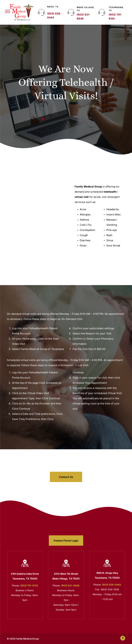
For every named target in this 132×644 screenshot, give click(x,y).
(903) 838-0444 (111, 585)
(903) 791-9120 (29, 585)
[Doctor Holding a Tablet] (36, 216)
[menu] (8, 11)
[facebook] (123, 639)
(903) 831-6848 (70, 585)
